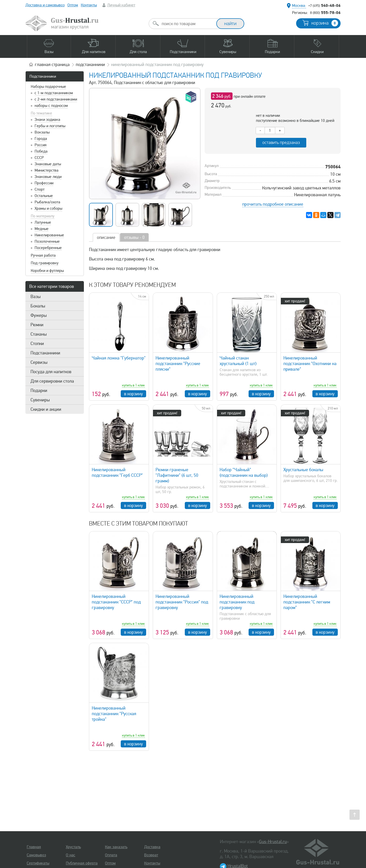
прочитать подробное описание (273, 204)
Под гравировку (45, 263)
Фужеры (39, 315)
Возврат (151, 855)
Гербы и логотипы (50, 126)
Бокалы (38, 306)
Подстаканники (43, 76)
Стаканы (39, 334)
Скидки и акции (46, 409)
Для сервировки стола (52, 381)
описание (106, 237)
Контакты (89, 5)
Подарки (39, 390)
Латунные (43, 222)
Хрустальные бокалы (303, 470)
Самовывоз (36, 855)
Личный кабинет (121, 5)
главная (52, 64)
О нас (71, 855)
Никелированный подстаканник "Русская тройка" (114, 714)
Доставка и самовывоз (45, 5)
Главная (34, 847)
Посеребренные (48, 248)
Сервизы (39, 362)
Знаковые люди (48, 177)
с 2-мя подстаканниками (56, 99)
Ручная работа (43, 255)
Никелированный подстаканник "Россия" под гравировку (182, 602)
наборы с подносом (51, 106)
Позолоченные (47, 241)
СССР (39, 158)
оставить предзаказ (281, 143)
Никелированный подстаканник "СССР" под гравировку (116, 602)
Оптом (73, 5)
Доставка (152, 847)
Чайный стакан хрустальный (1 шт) (238, 361)
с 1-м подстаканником (54, 93)
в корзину (133, 394)
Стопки (37, 343)
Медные (42, 229)
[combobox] (187, 24)
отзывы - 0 (134, 237)
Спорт (40, 189)
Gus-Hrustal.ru (273, 842)
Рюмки (37, 325)
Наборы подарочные (48, 87)
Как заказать (116, 847)
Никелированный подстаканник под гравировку (237, 602)
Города (41, 139)
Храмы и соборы (48, 208)
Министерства (47, 170)
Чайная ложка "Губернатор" (119, 358)
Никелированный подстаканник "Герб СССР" (117, 472)
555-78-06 (325, 12)
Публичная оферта (82, 863)
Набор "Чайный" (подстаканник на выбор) (244, 472)
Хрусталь (73, 847)
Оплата (111, 855)
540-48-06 (324, 5)
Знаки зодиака (47, 120)
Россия (41, 145)
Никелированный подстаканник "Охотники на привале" (310, 364)
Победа (41, 151)
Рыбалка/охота (47, 202)
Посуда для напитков (51, 372)
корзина (325, 23)
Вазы (36, 297)
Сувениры (40, 400)
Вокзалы (42, 132)
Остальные (44, 196)
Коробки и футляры (47, 271)
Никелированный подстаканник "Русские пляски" (178, 364)
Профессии (44, 183)
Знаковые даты (48, 164)
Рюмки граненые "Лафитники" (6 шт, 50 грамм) (177, 475)
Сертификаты (38, 863)
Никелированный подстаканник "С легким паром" (307, 602)
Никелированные (49, 235)
